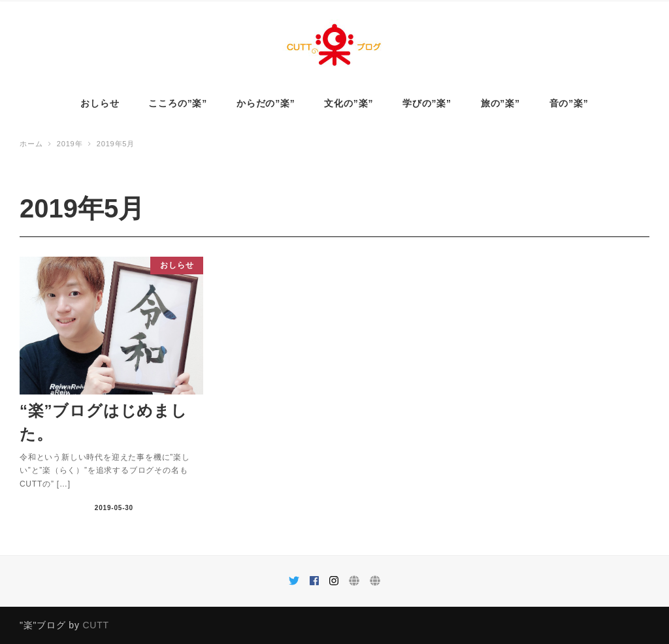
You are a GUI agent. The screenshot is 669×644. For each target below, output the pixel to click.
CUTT (96, 625)
